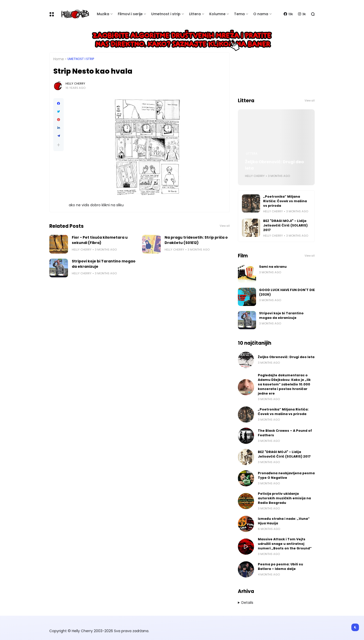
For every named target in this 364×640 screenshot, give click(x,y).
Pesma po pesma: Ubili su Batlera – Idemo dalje (280, 566)
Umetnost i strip (166, 14)
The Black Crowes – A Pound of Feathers (285, 433)
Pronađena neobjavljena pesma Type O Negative (286, 475)
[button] (59, 145)
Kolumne (217, 14)
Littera (195, 14)
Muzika (103, 14)
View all (225, 226)
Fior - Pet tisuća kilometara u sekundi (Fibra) (100, 240)
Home (59, 59)
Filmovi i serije (130, 14)
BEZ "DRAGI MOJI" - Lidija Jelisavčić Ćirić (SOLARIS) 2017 (285, 225)
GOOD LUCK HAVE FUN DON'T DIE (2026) (287, 292)
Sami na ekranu (273, 267)
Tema (239, 14)
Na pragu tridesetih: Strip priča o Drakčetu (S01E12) (196, 240)
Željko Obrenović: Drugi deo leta (274, 165)
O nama (261, 14)
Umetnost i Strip (81, 59)
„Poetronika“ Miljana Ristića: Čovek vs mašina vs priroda (285, 201)
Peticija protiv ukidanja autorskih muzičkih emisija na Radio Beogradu (284, 498)
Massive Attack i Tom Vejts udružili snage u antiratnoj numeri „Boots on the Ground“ (285, 544)
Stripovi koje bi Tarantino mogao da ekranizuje (104, 264)
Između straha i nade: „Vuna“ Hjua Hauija (284, 521)
